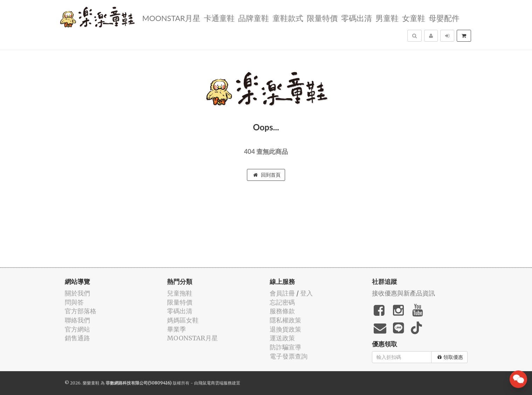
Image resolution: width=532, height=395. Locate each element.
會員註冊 (282, 293)
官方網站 (77, 329)
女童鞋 (414, 18)
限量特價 (322, 18)
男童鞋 (387, 18)
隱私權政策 (285, 320)
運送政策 (282, 338)
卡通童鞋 (219, 18)
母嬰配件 (444, 18)
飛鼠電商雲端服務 (215, 383)
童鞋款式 (288, 18)
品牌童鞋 (254, 18)
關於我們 (77, 293)
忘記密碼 (282, 302)
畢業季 (177, 329)
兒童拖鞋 (180, 293)
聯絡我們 (77, 320)
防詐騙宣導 (285, 347)
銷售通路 (77, 338)
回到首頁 (267, 175)
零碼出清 (357, 18)
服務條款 (282, 311)
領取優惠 (450, 357)
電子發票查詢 (289, 356)
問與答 (74, 302)
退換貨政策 (285, 329)
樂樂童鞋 (91, 383)
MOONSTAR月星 (171, 18)
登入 (306, 293)
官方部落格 (81, 311)
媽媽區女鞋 (183, 320)
